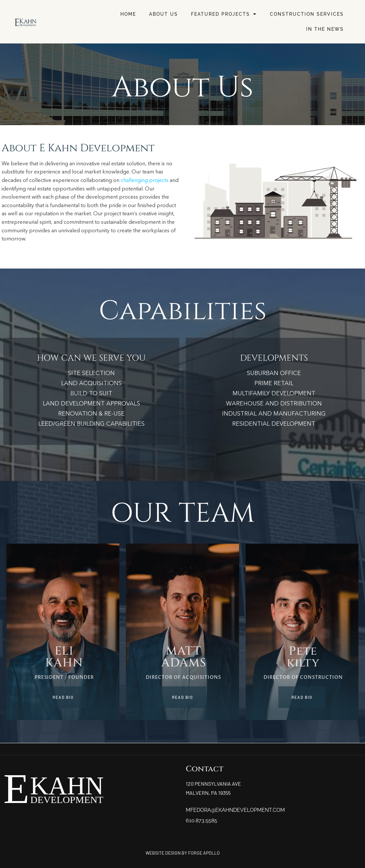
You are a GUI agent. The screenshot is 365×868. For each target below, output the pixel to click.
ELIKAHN (64, 657)
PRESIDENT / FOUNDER (64, 677)
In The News (325, 29)
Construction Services (307, 14)
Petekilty (303, 657)
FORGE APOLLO (204, 853)
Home (128, 14)
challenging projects (145, 181)
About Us (164, 14)
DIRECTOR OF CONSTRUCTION (303, 677)
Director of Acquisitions (183, 677)
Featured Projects (224, 14)
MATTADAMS (184, 657)
